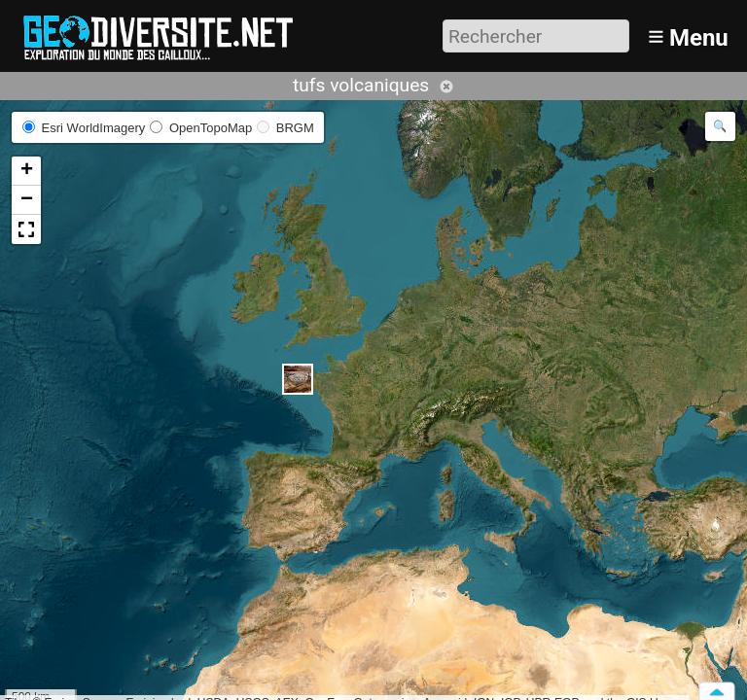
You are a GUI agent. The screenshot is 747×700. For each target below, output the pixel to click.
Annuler (446, 87)
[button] (298, 379)
